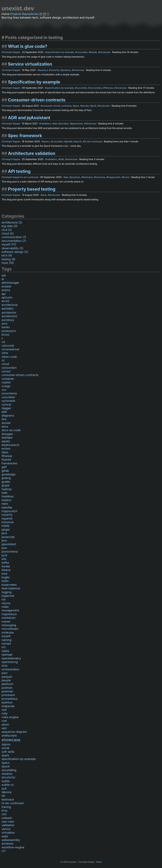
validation (46, 124)
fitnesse (109, 88)
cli (3, 360)
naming (7, 640)
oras (4, 666)
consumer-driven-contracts (57, 106)
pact (77, 106)
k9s (4, 559)
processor (8, 695)
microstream (10, 629)
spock (78, 141)
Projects (16, 14)
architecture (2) (12, 222)
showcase (105, 52)
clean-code (9, 357)
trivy (4, 811)
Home (6, 14)
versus (6, 829)
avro (4, 324)
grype (6, 485)
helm (5, 504)
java (44, 195)
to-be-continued (93, 141)
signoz (6, 744)
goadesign (9, 474)
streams (7, 774)
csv (4, 390)
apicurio (7, 297)
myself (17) (9, 244)
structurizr (8, 777)
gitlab (5, 471)
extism (6, 449)
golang (6, 478)
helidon (6, 500)
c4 (3, 342)
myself (6, 636)
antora (6, 290)
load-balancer (11, 588)
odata (5, 651)
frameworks (10, 463)
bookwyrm (9, 331)
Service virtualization (30, 64)
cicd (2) (7, 230)
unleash (7, 818)
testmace (88, 177)
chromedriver (11, 349)
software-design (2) (15, 252)
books (6, 327)
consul (6, 371)
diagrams (8, 416)
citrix (5, 353)
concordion (96, 88)
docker (85, 106)
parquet (7, 677)
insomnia (100, 177)
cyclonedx (8, 401)
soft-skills (8, 752)
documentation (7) (14, 241)
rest (4, 710)
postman (76, 177)
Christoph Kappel (11, 52)
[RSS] (41, 14)
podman (66, 70)
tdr (3, 796)
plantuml (7, 684)
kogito (6, 577)
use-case (8, 822)
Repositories (30, 14)
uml (4, 814)
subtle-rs (8, 785)
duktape (7, 438)
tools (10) (8, 263)
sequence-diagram (14, 732)
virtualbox (8, 833)
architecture (10, 305)
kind (4, 574)
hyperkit (7, 519)
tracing (6, 807)
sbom (5, 725)
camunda (8, 346)
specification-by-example (60, 52)
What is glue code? (28, 46)
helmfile (7, 508)
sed (4, 728)
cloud (5, 364)
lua (4, 599)
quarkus (43, 70)
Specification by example (34, 82)
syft (4, 789)
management (10, 610)
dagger (6, 408)
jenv (4, 541)
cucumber (82, 52)
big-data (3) (10, 226)
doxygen (7, 434)
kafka (5, 563)
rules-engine (10, 717)
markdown (9, 618)
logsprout (8, 596)
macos (6, 603)
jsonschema (10, 552)
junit (94, 106)
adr (55, 124)
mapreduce (9, 614)
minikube (8, 633)
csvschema (9, 393)
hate (4, 493)
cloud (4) (8, 233)
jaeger (6, 530)
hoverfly (55, 70)
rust (4, 721)
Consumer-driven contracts (37, 100)
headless (8, 496)
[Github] (48, 14)
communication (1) (14, 237)
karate (93, 52)
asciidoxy (8, 320)
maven (6, 622)
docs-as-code (11, 430)
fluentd (6, 460)
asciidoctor (9, 313)
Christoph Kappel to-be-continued (20, 177)
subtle (6, 781)
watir (5, 836)
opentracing (10, 662)
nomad (6, 644)
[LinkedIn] (45, 14)
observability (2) (13, 248)
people (6, 680)
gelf (4, 467)
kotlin (5, 581)
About (99, 862)
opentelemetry (11, 658)
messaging (9, 625)
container (8, 379)
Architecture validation (32, 153)
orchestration (10, 669)
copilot (6, 382)
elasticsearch (10, 445)
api (67, 177)
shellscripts (9, 736)
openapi (7, 655)
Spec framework (25, 136)
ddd (62, 159)
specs (46, 141)
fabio (5, 452)
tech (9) (7, 255)
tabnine (7, 792)
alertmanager (10, 283)
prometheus (10, 699)
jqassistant (77, 124)
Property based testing (32, 189)
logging (7, 592)
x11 (3, 851)
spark (5, 755)
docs (5, 427)
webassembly (11, 840)
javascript (8, 537)
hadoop (7, 489)
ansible (6, 286)
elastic (6, 441)
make (5, 607)
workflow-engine (13, 847)
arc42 (5, 301)
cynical (6, 405)
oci (4, 647)
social (5, 748)
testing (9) (8, 259)
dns (4, 419)
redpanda (8, 706)
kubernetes (9, 585)
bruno (126, 177)
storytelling (9, 770)
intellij (5, 526)
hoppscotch (114, 177)
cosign (6, 386)
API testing (19, 171)
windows (7, 844)
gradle (69, 141)
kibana (6, 570)
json (4, 548)
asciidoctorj (9, 316)
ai (3, 279)
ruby (5, 713)
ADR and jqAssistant (29, 118)
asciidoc (64, 124)
